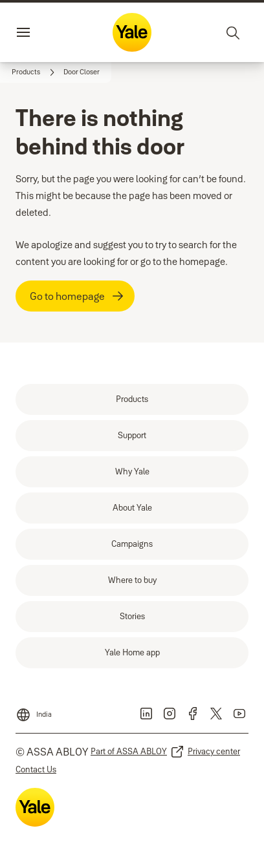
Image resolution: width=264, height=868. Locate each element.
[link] (35, 72)
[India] (34, 711)
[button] (82, 72)
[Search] (234, 32)
